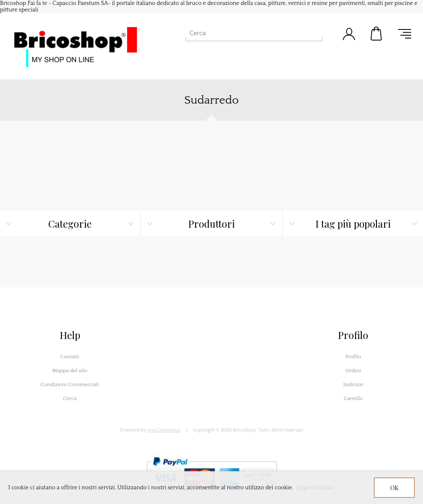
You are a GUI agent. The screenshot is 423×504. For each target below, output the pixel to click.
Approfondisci (315, 488)
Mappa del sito (70, 371)
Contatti (70, 357)
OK (394, 488)
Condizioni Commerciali (70, 384)
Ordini (353, 371)
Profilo (353, 357)
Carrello (377, 34)
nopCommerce (164, 430)
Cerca (70, 398)
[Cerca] (247, 33)
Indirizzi (353, 384)
